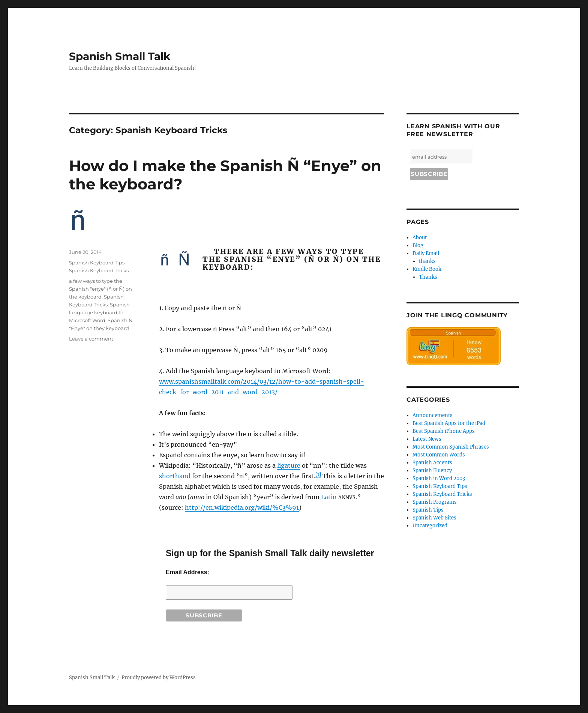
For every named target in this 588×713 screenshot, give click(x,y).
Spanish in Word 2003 (439, 478)
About (420, 238)
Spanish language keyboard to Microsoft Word (99, 312)
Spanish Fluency (432, 471)
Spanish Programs (435, 502)
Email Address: (187, 572)
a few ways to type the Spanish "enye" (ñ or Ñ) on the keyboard (100, 289)
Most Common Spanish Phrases (451, 447)
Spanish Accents (432, 463)
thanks (427, 261)
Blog (418, 245)
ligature (289, 465)
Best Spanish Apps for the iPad (449, 423)
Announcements (433, 415)
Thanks (428, 277)
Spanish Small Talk (120, 56)
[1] (318, 474)
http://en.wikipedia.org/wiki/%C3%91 (242, 507)
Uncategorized (430, 526)
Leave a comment (91, 339)
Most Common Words (439, 455)
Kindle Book (427, 269)
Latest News (427, 439)
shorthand (175, 476)
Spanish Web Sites (434, 518)
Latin (329, 497)
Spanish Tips (428, 510)
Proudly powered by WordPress (159, 678)
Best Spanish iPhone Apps (444, 431)
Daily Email (426, 253)
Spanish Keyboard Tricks (99, 270)
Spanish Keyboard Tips (97, 263)
